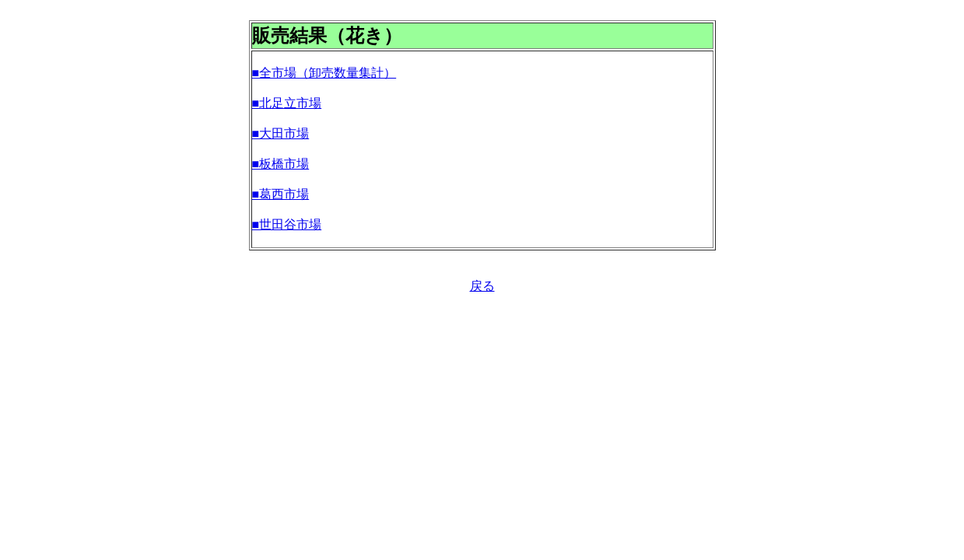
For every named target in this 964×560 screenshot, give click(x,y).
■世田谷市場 (287, 224)
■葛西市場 (281, 194)
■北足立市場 (287, 103)
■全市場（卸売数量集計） (324, 73)
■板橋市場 (281, 164)
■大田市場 (281, 133)
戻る (482, 286)
